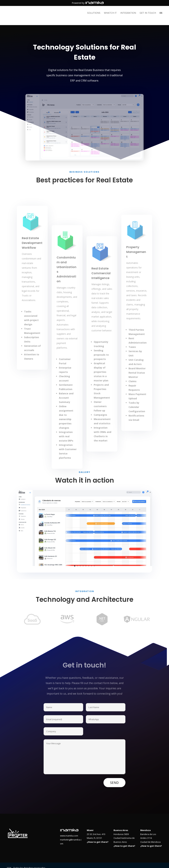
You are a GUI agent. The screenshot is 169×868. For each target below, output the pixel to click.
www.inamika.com (69, 830)
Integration (128, 13)
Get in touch (148, 13)
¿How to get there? (98, 837)
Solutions (94, 13)
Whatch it (110, 13)
